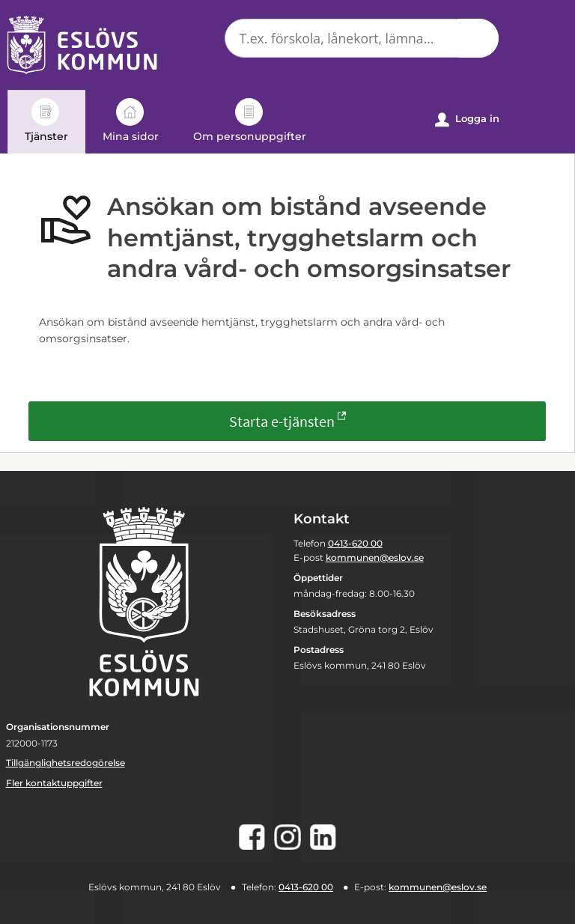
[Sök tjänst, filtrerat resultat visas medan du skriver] (361, 38)
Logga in (467, 119)
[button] (478, 38)
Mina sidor (131, 121)
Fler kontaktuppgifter (54, 783)
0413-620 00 (355, 543)
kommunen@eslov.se (375, 557)
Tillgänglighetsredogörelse (66, 763)
